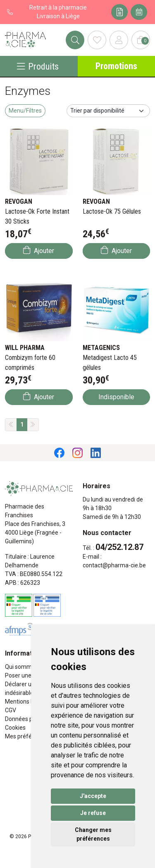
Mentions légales (27, 702)
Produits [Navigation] (38, 66)
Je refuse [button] (93, 813)
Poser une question (30, 675)
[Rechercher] (75, 40)
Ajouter (39, 250)
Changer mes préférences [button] (93, 834)
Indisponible (116, 397)
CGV (11, 710)
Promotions (116, 66)
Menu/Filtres (25, 111)
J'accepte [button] (93, 796)
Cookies (15, 728)
